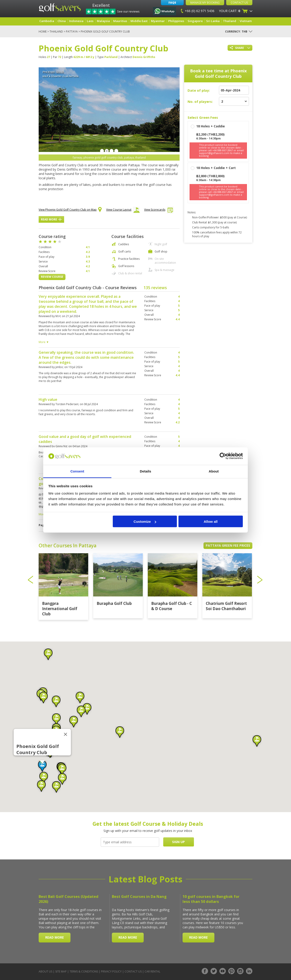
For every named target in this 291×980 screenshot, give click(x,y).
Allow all (211, 522)
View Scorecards (159, 211)
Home (43, 32)
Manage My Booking (205, 3)
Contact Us (239, 3)
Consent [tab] (77, 471)
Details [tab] (145, 471)
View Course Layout (123, 211)
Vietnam (246, 21)
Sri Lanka (213, 21)
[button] (42, 766)
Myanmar (158, 21)
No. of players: (200, 101)
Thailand (230, 21)
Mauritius (120, 21)
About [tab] (214, 471)
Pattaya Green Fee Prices (228, 545)
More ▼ (44, 342)
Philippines (176, 21)
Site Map (61, 971)
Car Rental (152, 971)
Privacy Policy (111, 971)
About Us (45, 971)
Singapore (195, 21)
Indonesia (76, 21)
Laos (90, 21)
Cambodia (47, 21)
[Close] (65, 734)
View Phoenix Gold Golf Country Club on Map (70, 210)
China (62, 21)
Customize (145, 522)
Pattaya (72, 32)
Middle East (139, 21)
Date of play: (199, 90)
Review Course (52, 277)
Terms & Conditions (84, 971)
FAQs (172, 3)
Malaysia (103, 21)
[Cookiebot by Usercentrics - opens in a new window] (223, 456)
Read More (51, 219)
